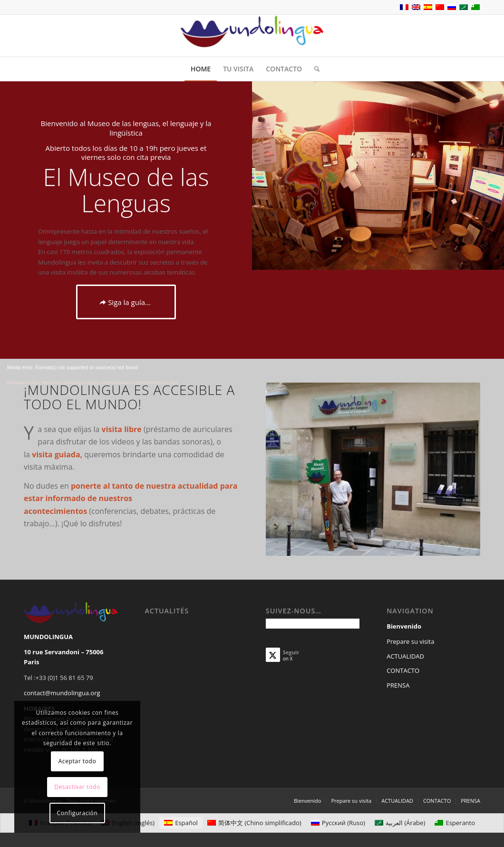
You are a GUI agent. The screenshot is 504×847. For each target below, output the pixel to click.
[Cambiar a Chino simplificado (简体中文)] (254, 823)
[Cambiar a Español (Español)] (181, 823)
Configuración (78, 813)
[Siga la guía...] (126, 302)
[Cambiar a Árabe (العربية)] (400, 823)
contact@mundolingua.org (62, 693)
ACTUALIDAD (405, 656)
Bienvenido (404, 626)
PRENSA (398, 685)
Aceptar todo (78, 761)
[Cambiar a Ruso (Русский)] (338, 823)
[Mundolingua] (252, 36)
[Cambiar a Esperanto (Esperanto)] (455, 823)
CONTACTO (403, 670)
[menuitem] (201, 69)
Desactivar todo (77, 787)
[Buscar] (314, 69)
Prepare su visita (410, 641)
